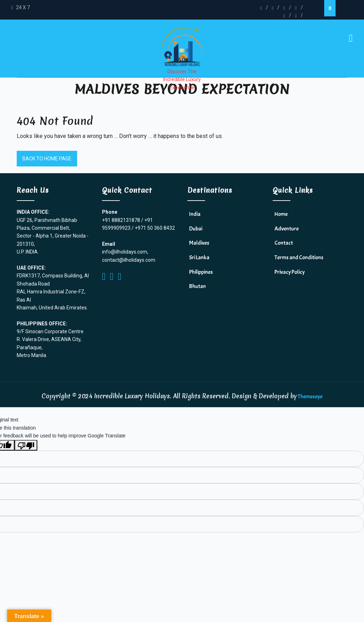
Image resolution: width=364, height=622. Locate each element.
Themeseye (310, 397)
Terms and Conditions (299, 257)
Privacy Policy (290, 272)
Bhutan (197, 286)
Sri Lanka (199, 257)
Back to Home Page (47, 159)
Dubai (196, 229)
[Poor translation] (26, 445)
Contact (284, 243)
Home (281, 214)
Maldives (199, 243)
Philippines (201, 272)
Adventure (287, 229)
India (195, 214)
